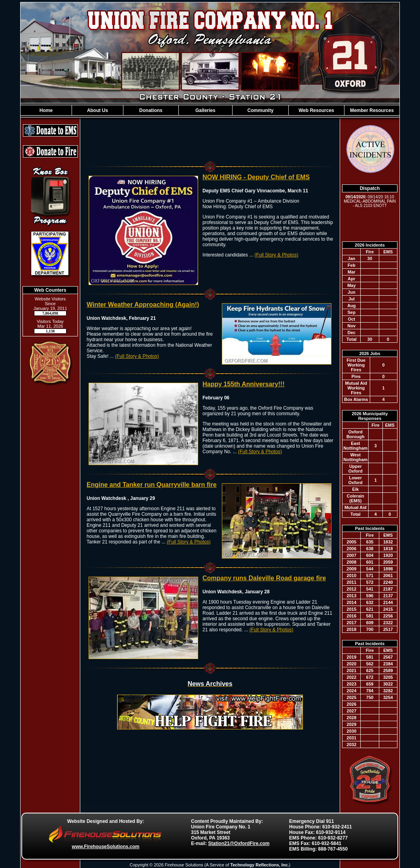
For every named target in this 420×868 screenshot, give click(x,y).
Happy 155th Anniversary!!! (243, 384)
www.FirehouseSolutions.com (106, 847)
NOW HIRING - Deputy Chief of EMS (256, 177)
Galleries (205, 110)
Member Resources (372, 110)
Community (261, 110)
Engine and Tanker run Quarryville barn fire (152, 485)
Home (46, 110)
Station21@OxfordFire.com (239, 843)
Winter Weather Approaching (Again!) (143, 305)
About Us (97, 110)
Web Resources (316, 110)
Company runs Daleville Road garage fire (264, 578)
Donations (151, 110)
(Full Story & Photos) (276, 255)
